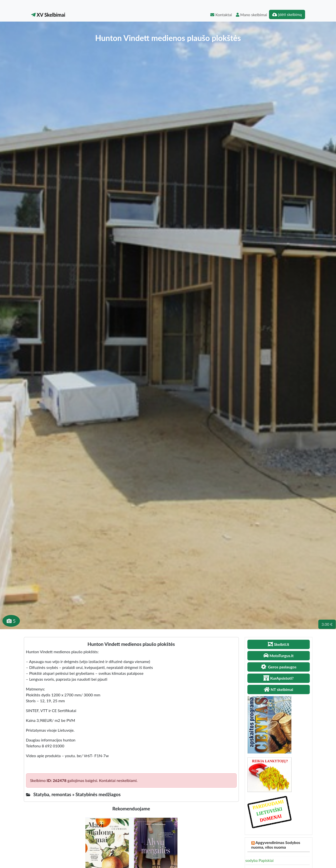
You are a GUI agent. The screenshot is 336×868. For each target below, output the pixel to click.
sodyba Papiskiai (260, 860)
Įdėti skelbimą (287, 14)
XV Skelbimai (48, 15)
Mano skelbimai (251, 15)
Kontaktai (221, 15)
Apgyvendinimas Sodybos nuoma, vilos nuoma (276, 845)
